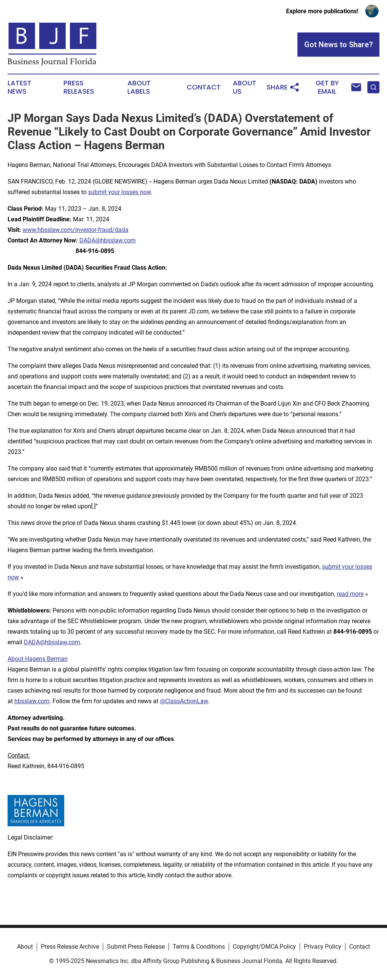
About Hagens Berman (38, 659)
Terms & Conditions (199, 947)
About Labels (139, 87)
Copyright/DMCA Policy (264, 947)
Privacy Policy (323, 947)
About (25, 947)
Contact (204, 87)
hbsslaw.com (32, 701)
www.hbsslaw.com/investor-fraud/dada (76, 230)
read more (350, 594)
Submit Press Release (136, 947)
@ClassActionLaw (184, 701)
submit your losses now (119, 192)
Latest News (19, 87)
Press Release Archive (70, 947)
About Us (245, 87)
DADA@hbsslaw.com (108, 240)
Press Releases (79, 87)
